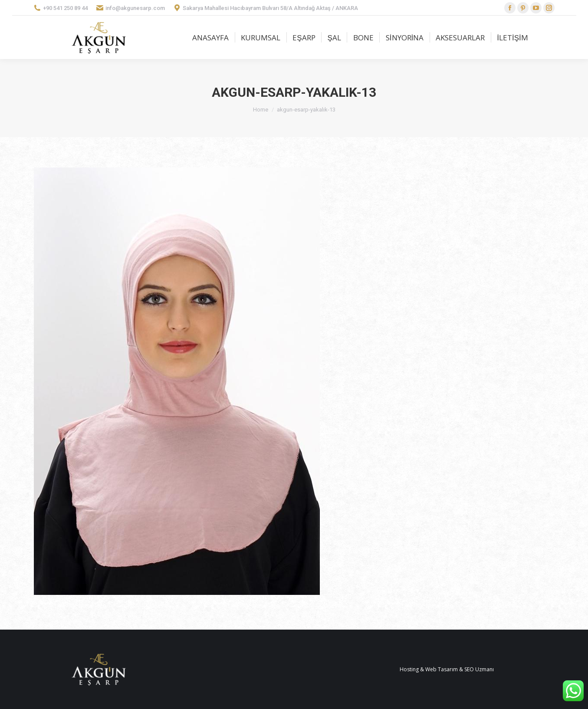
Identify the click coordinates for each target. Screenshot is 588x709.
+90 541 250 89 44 (61, 8)
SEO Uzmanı (479, 669)
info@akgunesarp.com (131, 8)
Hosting (409, 669)
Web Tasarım (442, 669)
